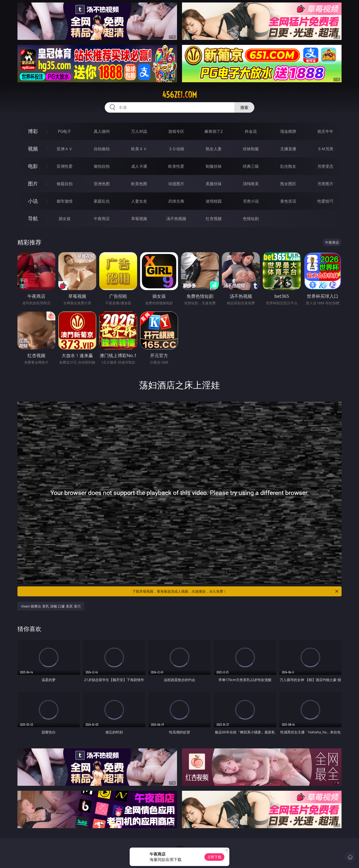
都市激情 (65, 201)
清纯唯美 (251, 184)
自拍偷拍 (102, 149)
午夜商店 (102, 219)
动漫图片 (176, 184)
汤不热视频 (176, 219)
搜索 (244, 107)
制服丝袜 (214, 166)
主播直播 (288, 149)
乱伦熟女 (288, 166)
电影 (33, 166)
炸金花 (251, 131)
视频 (33, 149)
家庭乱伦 (102, 201)
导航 (33, 218)
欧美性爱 (176, 166)
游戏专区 (176, 131)
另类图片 (325, 184)
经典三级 (251, 166)
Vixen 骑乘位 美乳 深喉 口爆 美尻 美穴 (51, 606)
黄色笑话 (288, 201)
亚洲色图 (102, 184)
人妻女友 (139, 201)
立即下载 (214, 857)
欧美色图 (139, 184)
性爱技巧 (325, 201)
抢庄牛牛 (325, 131)
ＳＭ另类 (325, 149)
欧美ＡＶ (139, 149)
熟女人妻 (214, 149)
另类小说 (251, 201)
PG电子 (64, 131)
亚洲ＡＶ (65, 149)
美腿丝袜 (214, 184)
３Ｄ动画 (176, 149)
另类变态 (325, 166)
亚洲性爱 (65, 166)
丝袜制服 (251, 149)
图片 (33, 184)
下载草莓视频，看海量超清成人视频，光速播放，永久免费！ (236, 591)
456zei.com (179, 95)
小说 (33, 201)
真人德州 (102, 131)
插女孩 (65, 219)
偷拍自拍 (102, 166)
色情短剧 (251, 219)
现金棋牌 (288, 131)
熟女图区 (288, 184)
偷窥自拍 (65, 184)
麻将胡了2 (214, 131)
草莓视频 (139, 219)
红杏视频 (214, 219)
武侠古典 (176, 201)
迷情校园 (214, 201)
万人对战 (139, 131)
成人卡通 (139, 166)
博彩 (33, 131)
